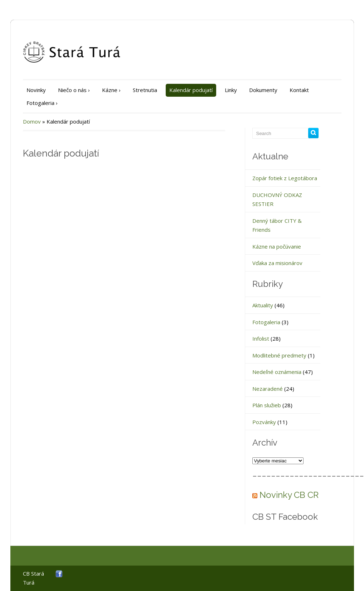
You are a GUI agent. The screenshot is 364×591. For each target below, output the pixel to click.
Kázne (111, 90)
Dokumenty (263, 90)
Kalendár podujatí (191, 90)
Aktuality (263, 305)
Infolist (261, 338)
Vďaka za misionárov (277, 263)
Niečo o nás (74, 90)
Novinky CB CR (289, 495)
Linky (231, 90)
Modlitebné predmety (279, 355)
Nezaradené (268, 389)
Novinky (36, 90)
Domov (32, 121)
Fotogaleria (42, 103)
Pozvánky (264, 422)
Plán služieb (267, 405)
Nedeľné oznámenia (277, 372)
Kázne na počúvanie (277, 246)
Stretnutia (145, 90)
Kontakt (299, 90)
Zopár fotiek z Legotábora (285, 178)
